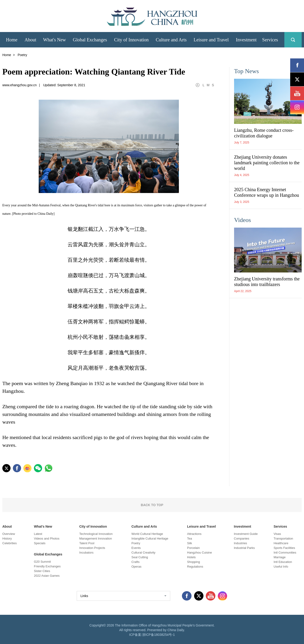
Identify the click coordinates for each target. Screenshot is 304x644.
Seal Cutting (140, 557)
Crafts (136, 562)
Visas (277, 534)
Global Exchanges (48, 554)
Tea (190, 538)
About (7, 526)
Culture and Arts (144, 526)
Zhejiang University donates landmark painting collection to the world (267, 163)
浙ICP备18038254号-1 (159, 635)
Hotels (191, 557)
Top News (246, 71)
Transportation (283, 538)
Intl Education (283, 562)
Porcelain (193, 548)
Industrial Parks (244, 548)
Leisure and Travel (201, 526)
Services (280, 526)
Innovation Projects (92, 548)
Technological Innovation (96, 534)
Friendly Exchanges (47, 566)
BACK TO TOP (152, 505)
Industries (240, 543)
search (293, 40)
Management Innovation (96, 538)
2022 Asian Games (47, 576)
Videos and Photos (47, 538)
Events (136, 548)
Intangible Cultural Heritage (150, 538)
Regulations (195, 567)
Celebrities (9, 543)
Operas (136, 567)
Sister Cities (42, 571)
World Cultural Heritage (147, 534)
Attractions (194, 534)
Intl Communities (285, 553)
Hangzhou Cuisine (199, 553)
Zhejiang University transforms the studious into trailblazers (267, 282)
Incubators (86, 553)
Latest (38, 534)
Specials (40, 543)
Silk (190, 543)
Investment (242, 526)
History (7, 538)
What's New (43, 526)
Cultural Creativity (143, 553)
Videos (242, 220)
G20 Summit (42, 562)
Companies (242, 538)
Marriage (280, 557)
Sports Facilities (284, 548)
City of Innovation (93, 526)
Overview (9, 534)
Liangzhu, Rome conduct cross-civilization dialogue (264, 133)
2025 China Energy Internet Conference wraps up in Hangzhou (267, 192)
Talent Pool (87, 543)
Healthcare (281, 543)
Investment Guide (246, 534)
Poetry (136, 543)
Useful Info (281, 567)
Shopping (194, 562)
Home (7, 55)
